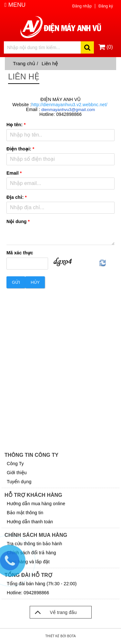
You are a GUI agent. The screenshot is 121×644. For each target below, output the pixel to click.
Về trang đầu (53, 612)
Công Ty (15, 464)
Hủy (35, 282)
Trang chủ (24, 63)
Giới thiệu (17, 473)
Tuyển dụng (19, 482)
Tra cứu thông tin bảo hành (34, 544)
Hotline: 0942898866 (28, 593)
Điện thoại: (20, 149)
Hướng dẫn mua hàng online (36, 504)
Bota (71, 636)
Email (14, 173)
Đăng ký (106, 6)
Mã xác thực (20, 253)
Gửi (16, 282)
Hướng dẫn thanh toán (30, 522)
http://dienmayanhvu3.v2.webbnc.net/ (69, 105)
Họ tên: (16, 125)
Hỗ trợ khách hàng (33, 495)
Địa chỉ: (17, 197)
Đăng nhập (82, 6)
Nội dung (18, 221)
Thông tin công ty (31, 455)
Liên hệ (50, 63)
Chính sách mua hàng (36, 535)
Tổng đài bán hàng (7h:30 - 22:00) (42, 584)
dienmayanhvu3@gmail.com (68, 110)
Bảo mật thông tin (25, 513)
